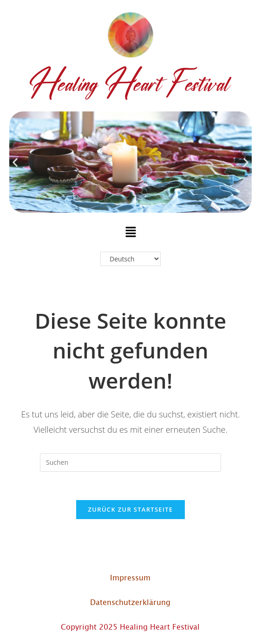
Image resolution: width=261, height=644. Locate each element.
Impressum (130, 577)
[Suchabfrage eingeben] (130, 462)
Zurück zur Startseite (131, 509)
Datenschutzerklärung (130, 602)
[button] (15, 162)
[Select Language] (130, 259)
